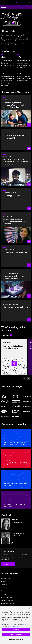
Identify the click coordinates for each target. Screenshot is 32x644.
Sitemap (4, 594)
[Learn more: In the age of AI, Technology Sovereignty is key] (16, 283)
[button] (8, 564)
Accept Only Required (16, 634)
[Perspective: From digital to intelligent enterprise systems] (14, 357)
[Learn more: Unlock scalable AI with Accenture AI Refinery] (16, 256)
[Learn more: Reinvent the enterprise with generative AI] (16, 169)
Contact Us (5, 588)
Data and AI (5, 7)
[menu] (2, 2)
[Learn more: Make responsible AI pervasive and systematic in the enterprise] (16, 228)
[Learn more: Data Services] (16, 139)
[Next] (29, 379)
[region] (16, 625)
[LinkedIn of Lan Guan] (12, 529)
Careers (4, 581)
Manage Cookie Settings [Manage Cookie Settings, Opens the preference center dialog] (16, 639)
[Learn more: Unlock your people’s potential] (16, 311)
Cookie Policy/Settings (8, 603)
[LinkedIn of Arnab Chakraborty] (12, 543)
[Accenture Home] (16, 2)
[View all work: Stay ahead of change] (6, 335)
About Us (4, 585)
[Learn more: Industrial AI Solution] (16, 111)
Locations (4, 591)
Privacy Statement (7, 597)
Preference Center (6, 578)
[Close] (30, 608)
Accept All (16, 630)
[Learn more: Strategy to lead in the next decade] (16, 199)
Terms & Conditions (7, 600)
